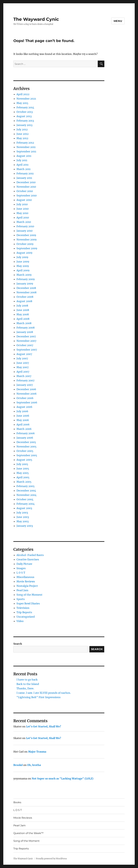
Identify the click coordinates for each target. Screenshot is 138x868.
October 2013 (25, 112)
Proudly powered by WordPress (51, 859)
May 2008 (23, 314)
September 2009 (27, 248)
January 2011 (24, 178)
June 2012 (23, 134)
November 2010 (26, 187)
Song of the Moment (29, 595)
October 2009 (25, 244)
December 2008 (26, 288)
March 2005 (24, 482)
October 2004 (25, 499)
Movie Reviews (26, 581)
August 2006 (24, 407)
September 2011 (26, 151)
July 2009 (22, 257)
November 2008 (26, 292)
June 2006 (23, 416)
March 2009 (24, 275)
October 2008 (25, 297)
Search (18, 644)
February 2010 (25, 226)
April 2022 (23, 94)
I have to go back (27, 680)
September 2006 (27, 402)
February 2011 (25, 173)
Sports (21, 599)
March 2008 (24, 323)
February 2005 (26, 486)
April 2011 (22, 165)
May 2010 (22, 213)
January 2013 (24, 125)
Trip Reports (24, 612)
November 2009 (27, 240)
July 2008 (22, 306)
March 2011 (23, 169)
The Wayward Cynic (36, 19)
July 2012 (22, 129)
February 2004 (26, 504)
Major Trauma (37, 752)
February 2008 (26, 328)
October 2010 (25, 191)
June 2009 (23, 262)
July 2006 (22, 411)
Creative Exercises (28, 559)
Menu (118, 21)
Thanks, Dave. (25, 688)
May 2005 (23, 473)
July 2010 (22, 204)
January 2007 (25, 385)
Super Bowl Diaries (28, 603)
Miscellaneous (25, 577)
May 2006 (23, 420)
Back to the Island (28, 684)
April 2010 (23, 218)
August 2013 (24, 116)
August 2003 (24, 508)
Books (17, 802)
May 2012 (22, 138)
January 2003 (25, 526)
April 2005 (23, 477)
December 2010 (26, 182)
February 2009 (26, 279)
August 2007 (24, 354)
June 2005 (23, 469)
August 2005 (24, 460)
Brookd (18, 765)
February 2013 (25, 121)
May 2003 (23, 521)
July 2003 (22, 513)
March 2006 (24, 429)
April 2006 (23, 424)
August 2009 (24, 253)
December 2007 (26, 336)
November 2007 (26, 341)
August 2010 (24, 200)
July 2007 (22, 358)
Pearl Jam (22, 590)
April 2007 (23, 372)
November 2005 (26, 447)
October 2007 (25, 345)
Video (20, 621)
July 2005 (22, 464)
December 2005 (26, 442)
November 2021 (26, 99)
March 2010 (24, 222)
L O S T (21, 573)
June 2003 (23, 517)
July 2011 (22, 160)
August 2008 (24, 301)
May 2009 (23, 266)
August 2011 (24, 156)
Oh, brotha (34, 765)
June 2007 (23, 363)
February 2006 (26, 433)
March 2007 (24, 376)
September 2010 (27, 195)
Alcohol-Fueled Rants (30, 555)
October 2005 (25, 451)
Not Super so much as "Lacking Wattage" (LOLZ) (63, 779)
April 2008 (23, 319)
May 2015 (22, 103)
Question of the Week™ (28, 833)
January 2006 (25, 438)
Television (23, 608)
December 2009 (26, 235)
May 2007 (23, 367)
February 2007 (25, 380)
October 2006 (25, 398)
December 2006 (26, 389)
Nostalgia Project (27, 586)
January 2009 (25, 284)
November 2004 (26, 495)
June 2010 (23, 209)
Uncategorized (26, 617)
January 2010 (25, 231)
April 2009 (23, 270)
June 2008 (23, 310)
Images (21, 568)
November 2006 (27, 394)
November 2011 (26, 147)
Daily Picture (24, 564)
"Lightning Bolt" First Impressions (39, 697)
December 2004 (26, 491)
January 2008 (25, 332)
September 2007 (27, 350)
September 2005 (27, 455)
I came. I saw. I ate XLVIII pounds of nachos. (44, 693)
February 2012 (25, 143)
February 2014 (25, 107)
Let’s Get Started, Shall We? (44, 726)
